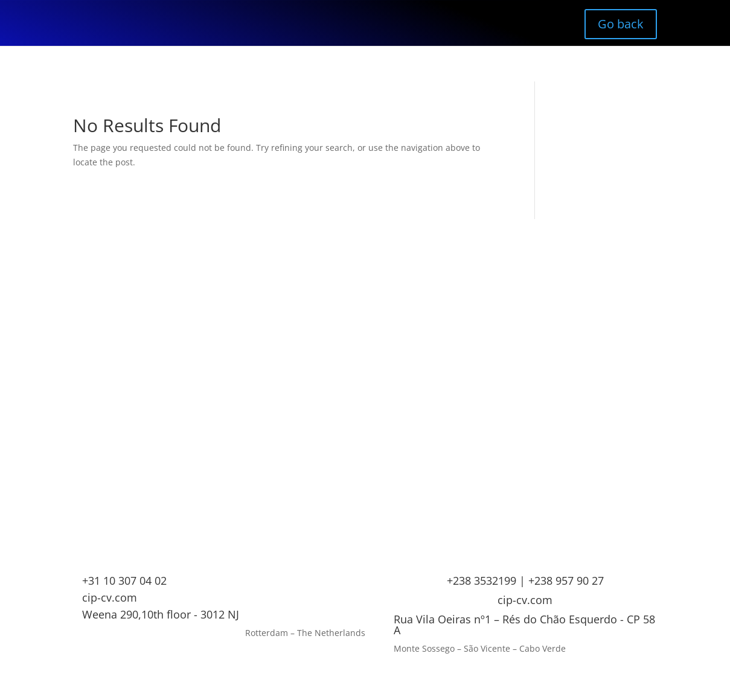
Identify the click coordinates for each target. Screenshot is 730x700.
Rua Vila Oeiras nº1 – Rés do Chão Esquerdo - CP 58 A (524, 625)
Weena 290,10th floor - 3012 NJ (161, 614)
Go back (621, 24)
